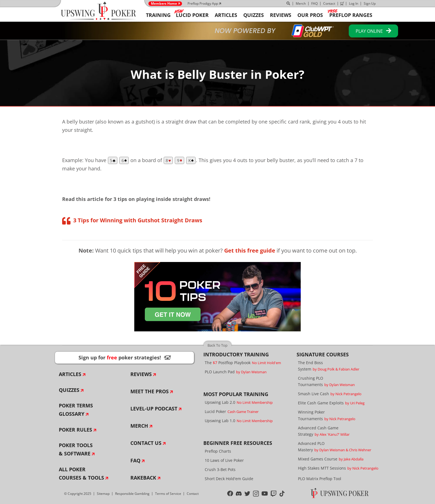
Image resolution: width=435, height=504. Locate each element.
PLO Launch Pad (236, 372)
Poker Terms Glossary (76, 410)
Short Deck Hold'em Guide (229, 479)
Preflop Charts (218, 451)
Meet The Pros (150, 391)
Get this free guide (250, 250)
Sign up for (125, 357)
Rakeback (143, 478)
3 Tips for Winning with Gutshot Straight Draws (138, 220)
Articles (70, 374)
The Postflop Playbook (243, 363)
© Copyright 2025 (78, 494)
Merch (301, 3)
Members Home (164, 4)
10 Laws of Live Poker (224, 460)
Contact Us (146, 443)
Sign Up (370, 3)
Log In (354, 3)
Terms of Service (168, 494)
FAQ (314, 3)
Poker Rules (75, 430)
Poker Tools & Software (76, 449)
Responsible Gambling (132, 494)
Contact (329, 3)
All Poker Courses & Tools (81, 473)
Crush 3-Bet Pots (220, 469)
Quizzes (69, 390)
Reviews (141, 374)
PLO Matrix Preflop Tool (320, 479)
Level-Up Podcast (154, 409)
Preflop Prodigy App (203, 3)
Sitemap (103, 494)
